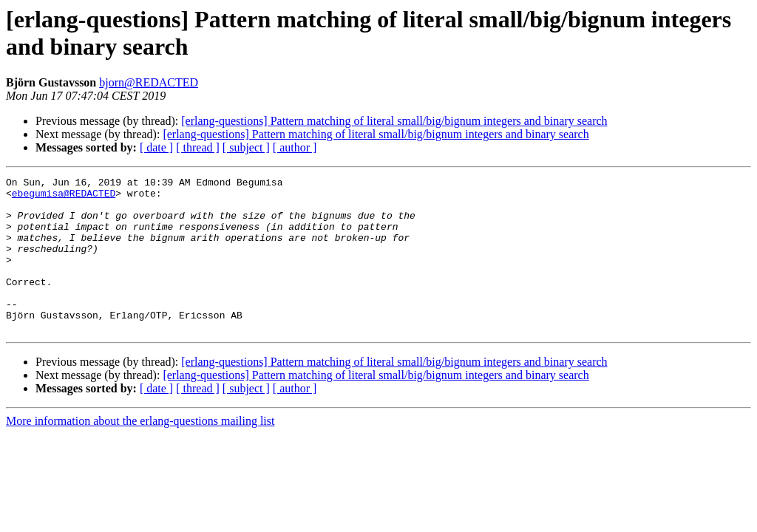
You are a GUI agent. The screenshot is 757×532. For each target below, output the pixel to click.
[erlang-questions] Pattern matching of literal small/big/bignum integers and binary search (394, 121)
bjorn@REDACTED (149, 82)
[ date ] (156, 147)
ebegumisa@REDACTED (64, 197)
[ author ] (295, 147)
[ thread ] (198, 147)
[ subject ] (246, 147)
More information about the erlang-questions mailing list (140, 452)
